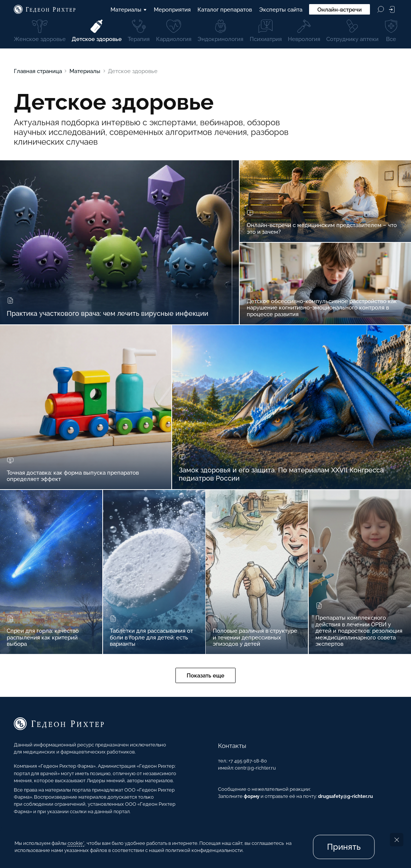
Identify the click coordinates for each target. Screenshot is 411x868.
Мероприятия (172, 10)
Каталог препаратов (225, 10)
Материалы (129, 10)
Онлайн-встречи (340, 10)
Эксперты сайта (281, 10)
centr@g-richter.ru (255, 768)
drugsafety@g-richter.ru (345, 796)
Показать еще (205, 675)
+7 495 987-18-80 (248, 761)
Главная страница (38, 71)
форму (252, 796)
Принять (344, 847)
